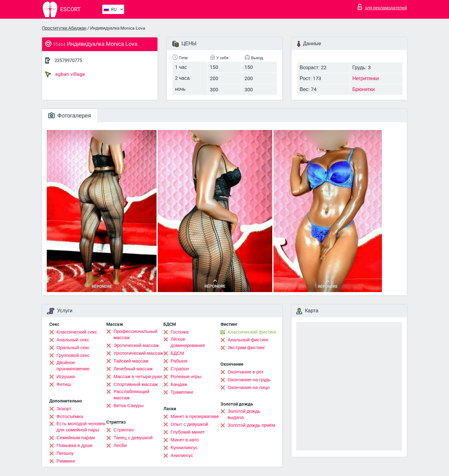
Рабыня (179, 361)
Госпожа (180, 332)
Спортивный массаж (136, 384)
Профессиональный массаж (135, 334)
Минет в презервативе (195, 416)
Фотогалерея (70, 115)
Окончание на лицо (249, 387)
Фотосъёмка (70, 416)
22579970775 (68, 60)
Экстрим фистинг (246, 348)
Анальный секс (73, 340)
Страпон (180, 369)
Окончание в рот (246, 372)
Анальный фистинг (248, 340)
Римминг (66, 461)
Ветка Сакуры (128, 406)
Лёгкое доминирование (188, 342)
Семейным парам (76, 438)
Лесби (120, 445)
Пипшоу (65, 453)
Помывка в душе (75, 445)
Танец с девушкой (133, 438)
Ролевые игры (186, 377)
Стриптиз (124, 430)
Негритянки (366, 78)
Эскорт (64, 409)
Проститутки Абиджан (64, 28)
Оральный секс (73, 348)
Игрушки (66, 377)
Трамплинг (182, 392)
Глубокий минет (188, 432)
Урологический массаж (138, 353)
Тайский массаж (131, 361)
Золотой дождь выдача (244, 414)
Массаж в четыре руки (138, 377)
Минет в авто (185, 440)
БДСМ (177, 353)
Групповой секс (73, 355)
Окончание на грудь (249, 380)
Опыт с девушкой (189, 424)
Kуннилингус (184, 448)
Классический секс (77, 332)
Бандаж (179, 384)
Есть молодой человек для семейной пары (81, 427)
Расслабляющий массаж (131, 395)
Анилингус (182, 455)
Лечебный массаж (133, 369)
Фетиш (64, 384)
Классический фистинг (252, 332)
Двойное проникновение (73, 366)
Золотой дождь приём (251, 425)
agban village (65, 74)
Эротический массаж (136, 345)
